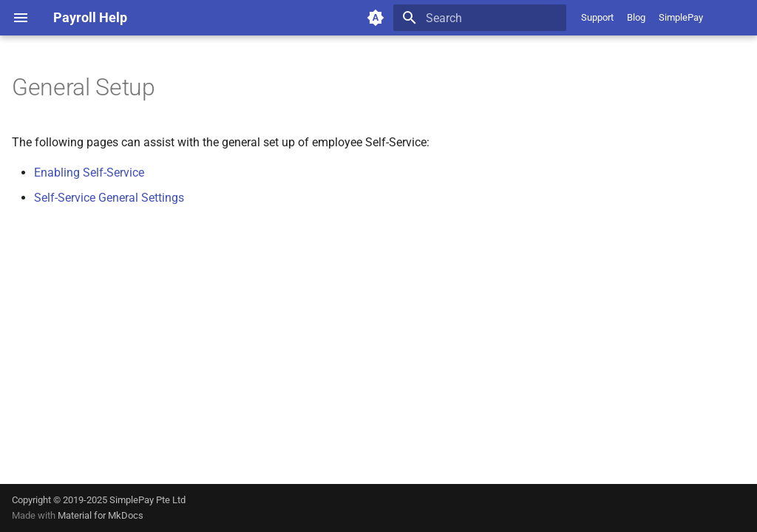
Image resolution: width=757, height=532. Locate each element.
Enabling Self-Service (89, 173)
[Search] (480, 18)
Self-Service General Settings (109, 198)
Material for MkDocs (101, 515)
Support (597, 17)
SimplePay (681, 17)
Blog (636, 17)
